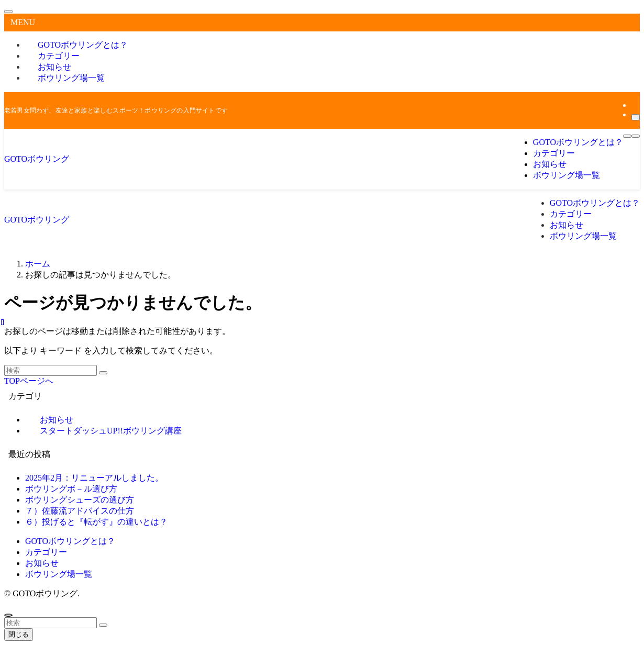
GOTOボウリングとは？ (70, 541)
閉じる (19, 634)
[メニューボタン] (627, 136)
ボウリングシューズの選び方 (80, 500)
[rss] (635, 105)
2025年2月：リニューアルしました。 (94, 478)
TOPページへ (29, 381)
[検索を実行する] (103, 373)
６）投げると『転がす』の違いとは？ (96, 522)
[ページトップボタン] (8, 615)
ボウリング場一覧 (71, 78)
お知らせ (42, 563)
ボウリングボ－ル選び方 (71, 489)
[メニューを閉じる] (8, 12)
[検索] (636, 117)
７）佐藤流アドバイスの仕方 (80, 511)
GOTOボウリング (37, 159)
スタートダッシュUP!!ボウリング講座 (111, 431)
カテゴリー (46, 552)
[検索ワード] (51, 370)
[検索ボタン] (636, 136)
